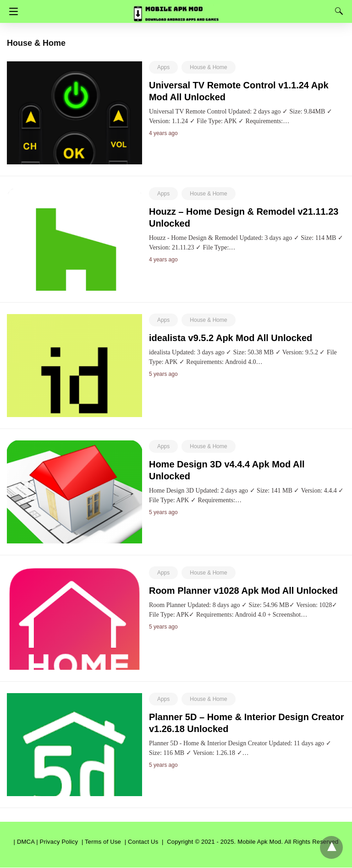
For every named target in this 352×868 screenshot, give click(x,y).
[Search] (337, 11)
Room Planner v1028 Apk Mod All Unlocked (243, 591)
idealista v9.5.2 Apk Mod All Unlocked (231, 338)
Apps (163, 67)
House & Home (208, 67)
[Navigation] (11, 11)
